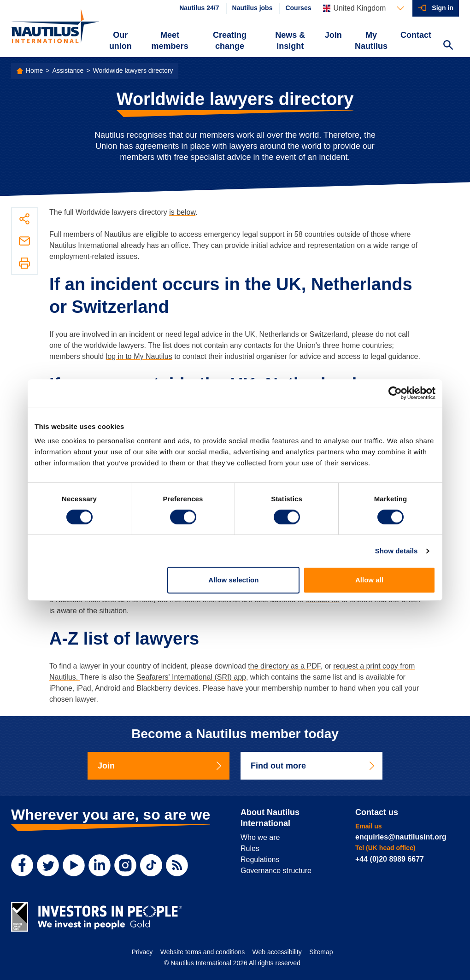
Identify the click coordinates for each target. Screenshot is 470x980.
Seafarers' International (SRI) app (191, 677)
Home (34, 70)
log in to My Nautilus (139, 356)
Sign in (443, 8)
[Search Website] (448, 46)
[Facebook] (22, 865)
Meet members (170, 41)
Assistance (68, 70)
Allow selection (233, 580)
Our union (120, 41)
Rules (250, 848)
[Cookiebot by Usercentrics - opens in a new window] (395, 393)
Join (333, 35)
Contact (416, 35)
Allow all (369, 580)
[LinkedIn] (100, 865)
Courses (298, 8)
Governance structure (276, 871)
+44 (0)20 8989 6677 (390, 859)
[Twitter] (48, 865)
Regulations (260, 860)
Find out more (313, 766)
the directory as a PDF (284, 666)
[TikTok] (151, 865)
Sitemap (321, 952)
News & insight (290, 41)
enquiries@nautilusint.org (401, 837)
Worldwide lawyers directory (133, 70)
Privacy (142, 952)
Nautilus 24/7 (199, 8)
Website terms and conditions (203, 952)
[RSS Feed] (177, 865)
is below (182, 212)
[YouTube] (74, 865)
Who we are (260, 837)
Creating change (230, 41)
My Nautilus (371, 41)
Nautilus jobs (253, 8)
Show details (397, 551)
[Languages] (364, 8)
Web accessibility (277, 952)
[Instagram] (125, 865)
